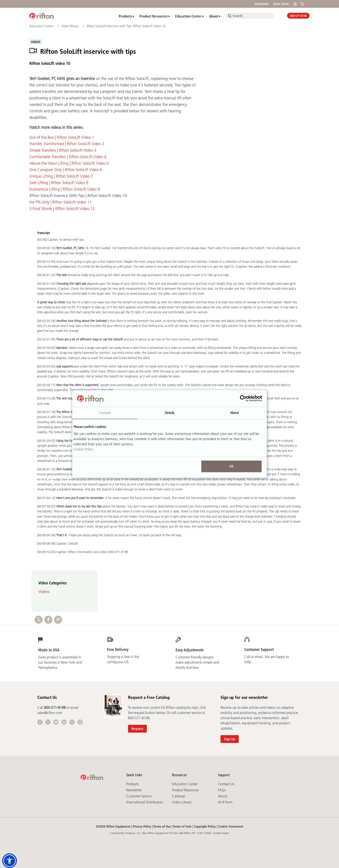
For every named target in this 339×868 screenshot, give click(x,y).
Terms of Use (162, 826)
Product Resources (154, 16)
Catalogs (179, 796)
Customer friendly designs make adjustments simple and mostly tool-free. (197, 662)
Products (125, 16)
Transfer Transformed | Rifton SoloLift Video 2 (67, 144)
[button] (10, 861)
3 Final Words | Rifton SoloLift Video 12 (62, 209)
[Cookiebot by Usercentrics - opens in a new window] (243, 399)
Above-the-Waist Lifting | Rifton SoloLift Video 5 (69, 163)
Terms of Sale (182, 826)
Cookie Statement (231, 826)
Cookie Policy (83, 449)
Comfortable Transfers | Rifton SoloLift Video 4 (68, 157)
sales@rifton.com (50, 713)
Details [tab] (169, 413)
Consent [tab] (105, 413)
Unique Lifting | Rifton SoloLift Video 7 (61, 176)
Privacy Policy (142, 826)
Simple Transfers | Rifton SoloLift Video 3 (63, 150)
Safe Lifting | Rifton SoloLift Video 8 (59, 183)
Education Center (188, 16)
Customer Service (139, 796)
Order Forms (281, 4)
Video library (70, 26)
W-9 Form (225, 802)
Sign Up (230, 739)
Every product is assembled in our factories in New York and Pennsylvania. (60, 662)
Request (137, 729)
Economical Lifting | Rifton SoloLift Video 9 (65, 189)
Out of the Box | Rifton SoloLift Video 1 (62, 137)
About (214, 16)
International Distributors (145, 802)
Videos (44, 592)
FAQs (222, 790)
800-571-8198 (298, 16)
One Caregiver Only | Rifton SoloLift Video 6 (66, 170)
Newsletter (262, 4)
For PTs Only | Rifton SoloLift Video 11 (61, 202)
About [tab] (234, 413)
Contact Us (226, 784)
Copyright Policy (205, 826)
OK (231, 466)
